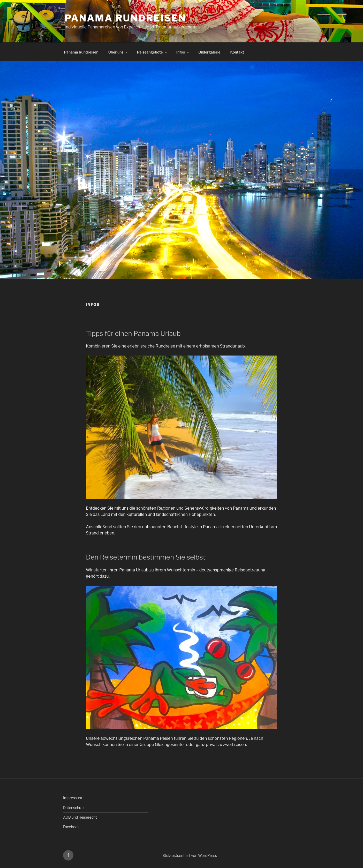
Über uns (118, 52)
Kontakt (237, 52)
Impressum (73, 798)
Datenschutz (74, 808)
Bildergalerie (209, 52)
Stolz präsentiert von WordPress (190, 855)
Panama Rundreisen (125, 18)
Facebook (71, 827)
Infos (183, 52)
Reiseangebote (152, 52)
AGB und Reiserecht (80, 817)
